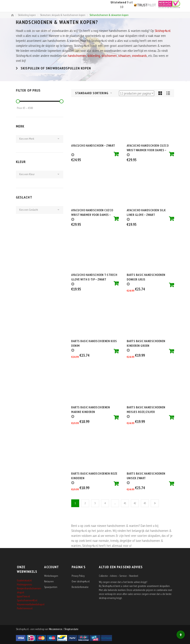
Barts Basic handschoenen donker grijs (146, 277)
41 (125, 503)
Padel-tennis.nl (25, 608)
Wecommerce (56, 629)
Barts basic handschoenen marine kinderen (91, 409)
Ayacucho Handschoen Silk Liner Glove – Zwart (146, 212)
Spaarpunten (51, 587)
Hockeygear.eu (24, 584)
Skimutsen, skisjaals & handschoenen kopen (63, 15)
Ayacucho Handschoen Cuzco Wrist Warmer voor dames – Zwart (92, 212)
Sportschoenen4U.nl (27, 600)
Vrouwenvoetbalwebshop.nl (31, 604)
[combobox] (96, 93)
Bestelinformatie (80, 587)
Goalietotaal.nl (24, 580)
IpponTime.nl (23, 596)
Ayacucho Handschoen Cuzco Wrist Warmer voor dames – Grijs (148, 148)
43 (145, 503)
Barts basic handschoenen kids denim (94, 343)
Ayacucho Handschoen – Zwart (93, 145)
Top (181, 635)
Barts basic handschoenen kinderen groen (146, 343)
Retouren (49, 581)
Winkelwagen (51, 576)
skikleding (94, 56)
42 (135, 503)
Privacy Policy (78, 576)
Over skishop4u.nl (81, 581)
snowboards (139, 56)
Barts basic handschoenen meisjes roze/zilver (146, 409)
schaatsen (124, 56)
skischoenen (109, 56)
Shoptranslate (71, 629)
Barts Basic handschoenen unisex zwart (146, 476)
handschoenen (77, 56)
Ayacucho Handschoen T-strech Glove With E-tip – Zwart (94, 277)
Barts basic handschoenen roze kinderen (94, 476)
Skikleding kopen (27, 15)
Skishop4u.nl (163, 31)
